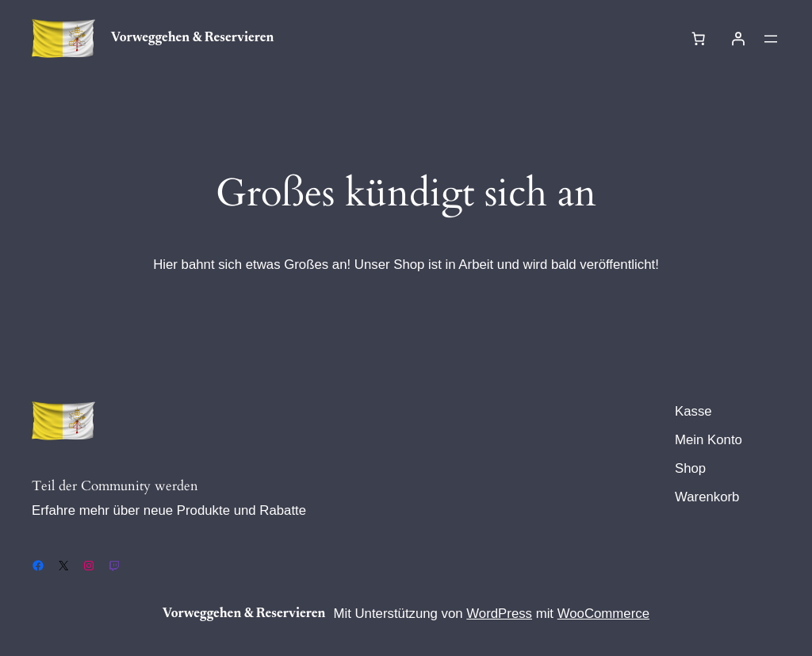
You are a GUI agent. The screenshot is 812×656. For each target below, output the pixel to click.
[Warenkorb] (699, 39)
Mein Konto (709, 440)
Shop (690, 468)
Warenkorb (707, 497)
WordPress (499, 614)
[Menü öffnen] (771, 39)
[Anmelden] (738, 39)
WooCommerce (603, 614)
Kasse (693, 411)
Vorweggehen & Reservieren (192, 38)
